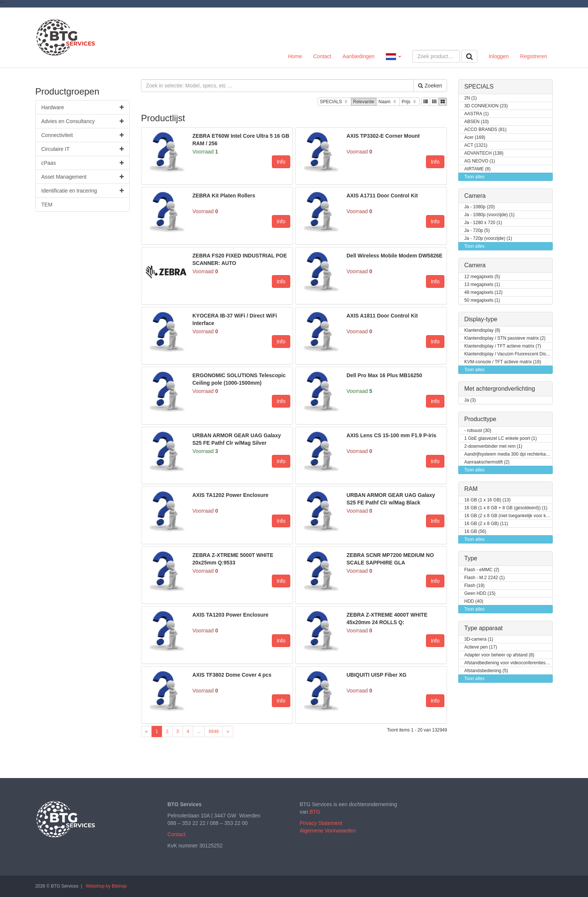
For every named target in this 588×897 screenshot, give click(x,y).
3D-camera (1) (479, 639)
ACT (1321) (476, 145)
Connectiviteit (82, 135)
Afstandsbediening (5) (486, 671)
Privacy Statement (321, 823)
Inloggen (499, 56)
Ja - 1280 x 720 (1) (483, 223)
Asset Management (82, 177)
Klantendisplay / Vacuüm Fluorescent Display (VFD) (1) (508, 354)
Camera (475, 196)
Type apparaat (483, 628)
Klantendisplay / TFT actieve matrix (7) (503, 346)
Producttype (480, 419)
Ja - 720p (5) (477, 231)
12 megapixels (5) (482, 277)
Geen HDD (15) (480, 594)
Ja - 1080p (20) (479, 207)
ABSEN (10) (476, 122)
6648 (214, 731)
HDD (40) (474, 601)
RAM (471, 489)
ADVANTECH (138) (484, 153)
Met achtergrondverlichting (500, 389)
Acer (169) (475, 138)
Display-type (481, 319)
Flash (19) (474, 586)
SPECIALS (334, 102)
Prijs (409, 102)
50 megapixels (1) (482, 300)
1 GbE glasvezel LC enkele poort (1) (500, 439)
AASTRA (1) (476, 114)
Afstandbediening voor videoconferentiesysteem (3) (508, 663)
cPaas (82, 163)
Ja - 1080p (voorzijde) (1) (489, 215)
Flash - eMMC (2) (482, 570)
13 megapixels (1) (482, 285)
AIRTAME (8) (477, 169)
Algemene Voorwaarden (328, 831)
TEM (47, 205)
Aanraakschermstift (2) (487, 462)
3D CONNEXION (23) (486, 106)
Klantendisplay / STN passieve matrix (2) (505, 338)
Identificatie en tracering (82, 191)
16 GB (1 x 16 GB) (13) (487, 500)
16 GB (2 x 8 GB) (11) (486, 524)
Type (471, 558)
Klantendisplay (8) (482, 330)
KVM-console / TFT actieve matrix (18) (503, 362)
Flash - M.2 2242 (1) (484, 578)
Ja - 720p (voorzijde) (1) (488, 239)
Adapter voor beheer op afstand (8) (499, 655)
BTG (315, 812)
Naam (388, 102)
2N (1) (470, 98)
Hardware (82, 107)
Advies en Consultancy (82, 121)
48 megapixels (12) (483, 293)
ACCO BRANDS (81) (485, 130)
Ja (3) (470, 400)
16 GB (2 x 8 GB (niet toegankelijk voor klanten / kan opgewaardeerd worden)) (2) (508, 516)
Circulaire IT (82, 149)
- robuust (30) (478, 431)
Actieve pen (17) (481, 647)
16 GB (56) (475, 532)
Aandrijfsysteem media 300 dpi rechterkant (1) (508, 454)
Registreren (534, 56)
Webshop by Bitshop (106, 886)
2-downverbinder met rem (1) (493, 446)
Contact (322, 56)
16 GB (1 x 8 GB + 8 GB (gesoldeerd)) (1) (506, 508)
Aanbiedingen (358, 56)
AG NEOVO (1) (480, 161)
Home (295, 56)
